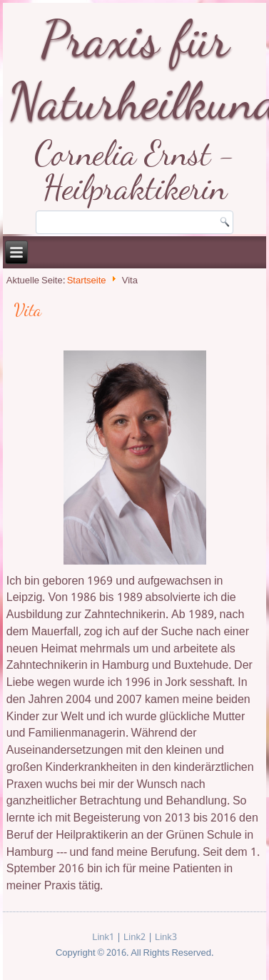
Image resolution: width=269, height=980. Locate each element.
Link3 (166, 938)
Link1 (103, 938)
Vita (27, 310)
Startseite (87, 282)
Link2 (134, 938)
